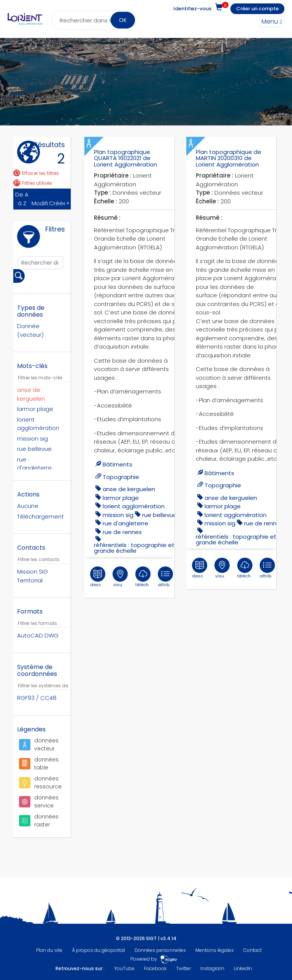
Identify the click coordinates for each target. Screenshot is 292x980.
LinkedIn (243, 968)
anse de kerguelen (129, 489)
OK (123, 20)
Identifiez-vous (192, 9)
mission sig (118, 515)
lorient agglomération (134, 506)
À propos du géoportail (98, 950)
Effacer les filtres (36, 173)
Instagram (212, 968)
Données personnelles (160, 950)
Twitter (183, 968)
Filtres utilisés (33, 183)
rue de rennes (122, 532)
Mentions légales (215, 950)
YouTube (124, 968)
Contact (252, 950)
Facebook (155, 968)
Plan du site (49, 950)
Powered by (154, 959)
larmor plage (121, 498)
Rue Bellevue (159, 515)
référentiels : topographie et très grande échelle (141, 548)
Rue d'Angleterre (125, 523)
